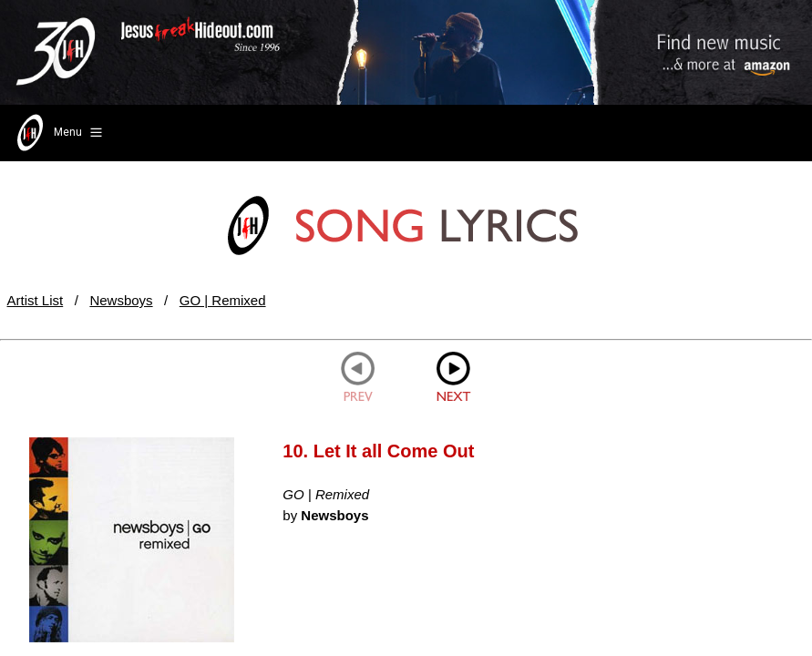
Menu (58, 133)
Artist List (36, 300)
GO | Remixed (223, 300)
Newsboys (121, 300)
